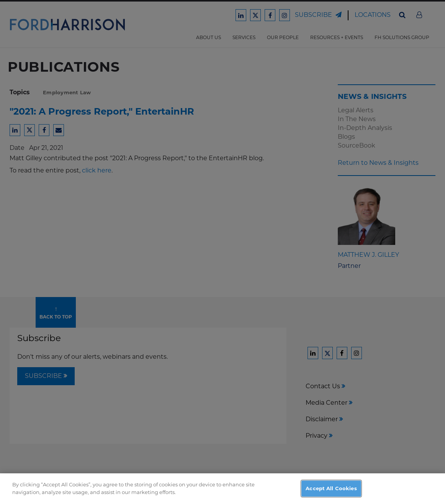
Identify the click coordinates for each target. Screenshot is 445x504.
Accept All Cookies (331, 493)
